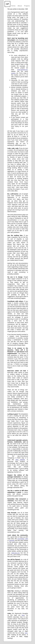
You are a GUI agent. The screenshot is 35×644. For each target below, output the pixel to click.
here (23, 615)
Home (13, 6)
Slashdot (12, 540)
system (13, 73)
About (20, 6)
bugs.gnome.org (22, 70)
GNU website (20, 460)
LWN (27, 539)
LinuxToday (21, 539)
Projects (27, 6)
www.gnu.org (16, 553)
